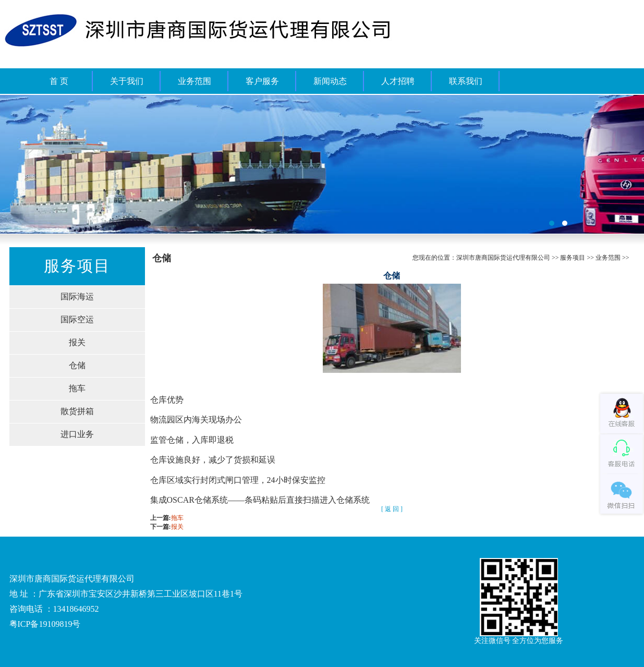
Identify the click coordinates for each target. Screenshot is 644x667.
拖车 (77, 388)
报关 (77, 342)
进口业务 (77, 434)
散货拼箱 (77, 411)
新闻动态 (330, 81)
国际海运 (77, 296)
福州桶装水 (322, 164)
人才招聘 (398, 81)
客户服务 (262, 81)
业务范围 (195, 81)
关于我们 (127, 81)
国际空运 (77, 319)
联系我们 (466, 81)
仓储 (77, 365)
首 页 (59, 81)
